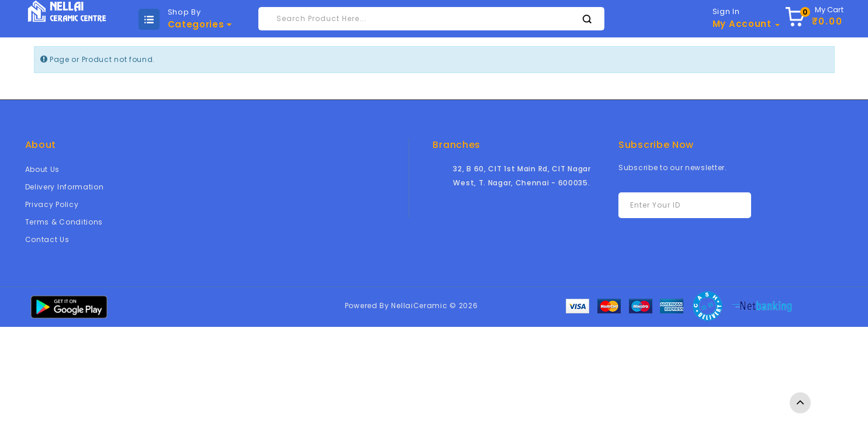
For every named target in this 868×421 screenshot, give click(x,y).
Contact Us (47, 239)
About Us (43, 169)
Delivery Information (65, 187)
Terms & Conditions (64, 222)
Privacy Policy (52, 204)
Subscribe (717, 206)
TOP (800, 403)
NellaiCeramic (419, 306)
